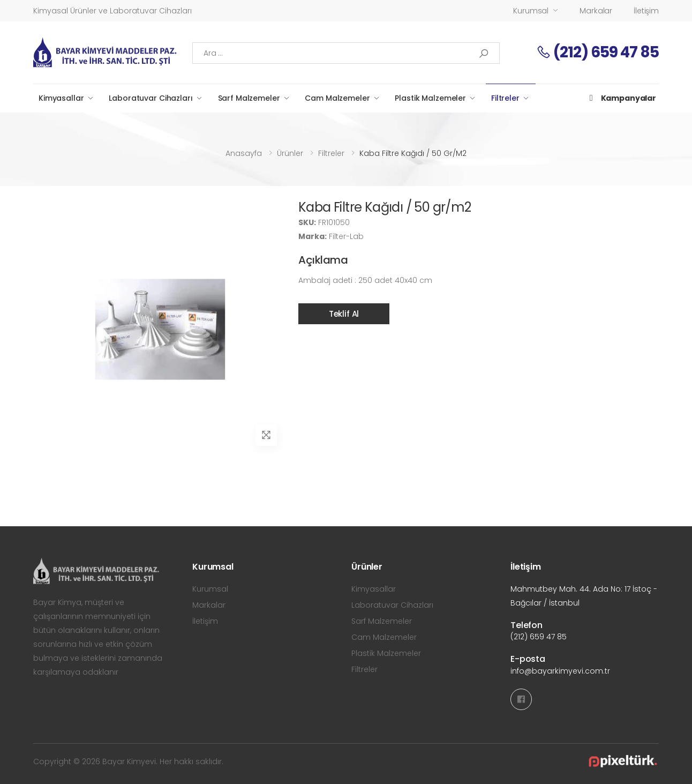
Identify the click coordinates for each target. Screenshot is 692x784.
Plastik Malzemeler (430, 98)
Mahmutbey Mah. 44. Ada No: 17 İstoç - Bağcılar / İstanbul (584, 596)
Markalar (596, 11)
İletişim (646, 11)
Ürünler (290, 153)
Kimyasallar (61, 98)
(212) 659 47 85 (597, 52)
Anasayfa (244, 153)
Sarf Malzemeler (249, 98)
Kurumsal (531, 11)
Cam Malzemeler (337, 98)
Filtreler (505, 98)
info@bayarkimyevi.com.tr (560, 671)
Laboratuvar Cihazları (151, 98)
